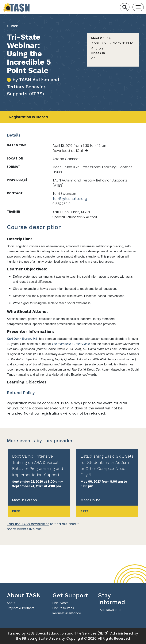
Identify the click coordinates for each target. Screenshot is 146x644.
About (11, 603)
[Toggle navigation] (138, 7)
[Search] (125, 7)
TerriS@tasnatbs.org (70, 199)
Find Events (60, 603)
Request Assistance (67, 613)
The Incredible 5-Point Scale (71, 344)
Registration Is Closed (29, 117)
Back (12, 26)
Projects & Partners (21, 608)
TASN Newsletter (110, 610)
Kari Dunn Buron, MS (22, 339)
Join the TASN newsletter (28, 524)
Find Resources (63, 608)
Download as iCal (68, 151)
